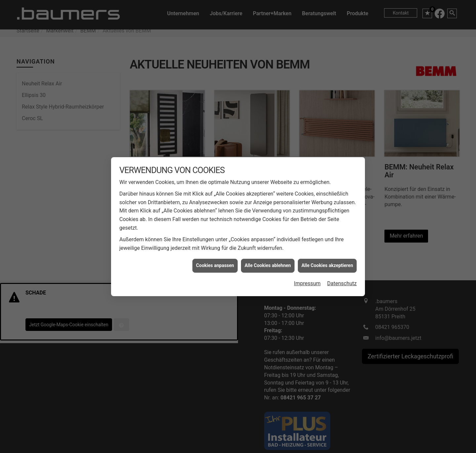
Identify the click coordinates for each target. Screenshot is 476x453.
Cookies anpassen (215, 263)
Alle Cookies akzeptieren (327, 263)
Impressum (307, 280)
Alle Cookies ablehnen (268, 263)
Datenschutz (342, 280)
